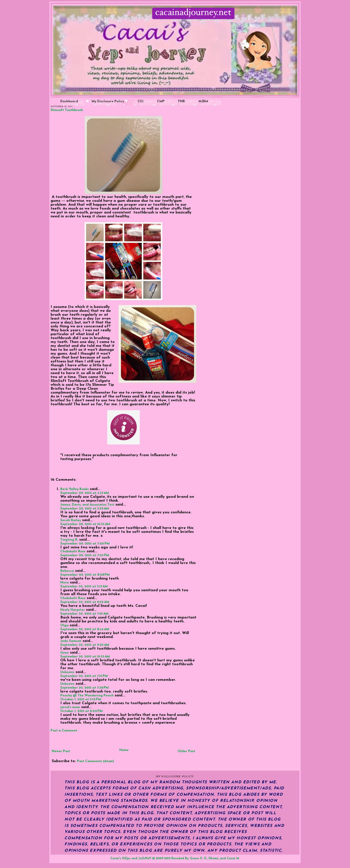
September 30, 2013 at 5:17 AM (84, 586)
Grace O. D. (199, 859)
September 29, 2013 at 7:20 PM (85, 544)
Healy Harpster (73, 610)
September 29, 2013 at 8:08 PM (85, 575)
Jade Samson (71, 641)
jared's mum (70, 707)
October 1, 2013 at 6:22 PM (81, 711)
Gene (65, 653)
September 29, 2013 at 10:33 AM (85, 524)
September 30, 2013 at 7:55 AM (84, 614)
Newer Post (61, 751)
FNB (182, 101)
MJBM (203, 101)
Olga (64, 625)
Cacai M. (233, 859)
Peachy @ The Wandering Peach (87, 696)
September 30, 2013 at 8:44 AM (85, 629)
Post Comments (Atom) (96, 761)
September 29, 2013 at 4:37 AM (85, 493)
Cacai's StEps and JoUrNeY (131, 859)
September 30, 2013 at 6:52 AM (85, 602)
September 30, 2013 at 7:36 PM (84, 688)
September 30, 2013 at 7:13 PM (84, 676)
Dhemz (214, 859)
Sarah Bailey (71, 520)
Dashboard (69, 101)
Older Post (186, 751)
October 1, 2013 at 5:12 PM (81, 699)
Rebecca (67, 571)
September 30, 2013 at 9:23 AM (85, 645)
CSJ (140, 101)
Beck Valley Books (74, 489)
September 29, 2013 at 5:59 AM (85, 509)
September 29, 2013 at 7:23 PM (85, 555)
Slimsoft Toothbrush (67, 110)
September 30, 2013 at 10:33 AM (85, 657)
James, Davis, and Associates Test (87, 505)
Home (124, 750)
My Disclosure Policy (108, 101)
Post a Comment (64, 731)
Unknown (67, 672)
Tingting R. (69, 540)
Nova (65, 583)
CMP (161, 101)
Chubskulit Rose (73, 551)
